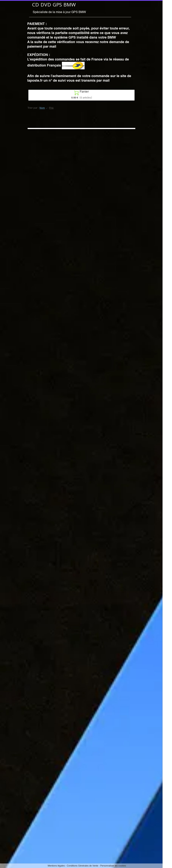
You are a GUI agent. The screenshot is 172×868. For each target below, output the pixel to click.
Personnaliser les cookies (113, 866)
